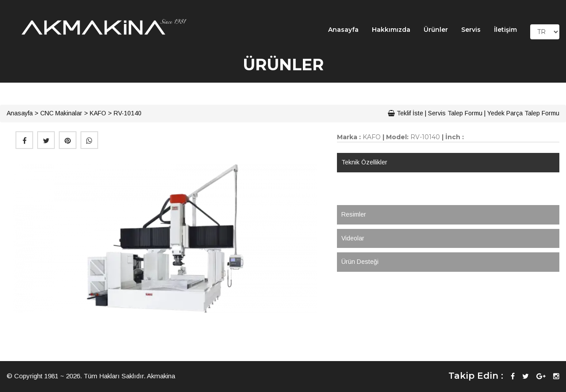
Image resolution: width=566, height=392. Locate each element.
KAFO (98, 113)
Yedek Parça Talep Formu (523, 113)
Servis (471, 30)
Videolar (353, 238)
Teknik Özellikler (364, 162)
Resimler (354, 214)
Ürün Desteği (360, 262)
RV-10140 (128, 113)
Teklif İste (405, 113)
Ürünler (436, 30)
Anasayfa (343, 30)
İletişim (505, 30)
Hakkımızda (391, 30)
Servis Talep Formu (455, 113)
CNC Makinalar (61, 113)
